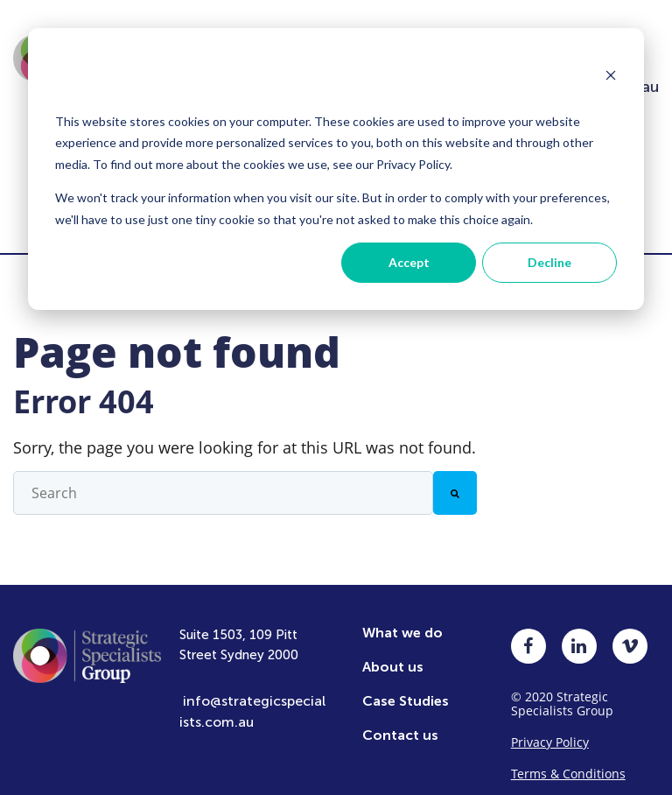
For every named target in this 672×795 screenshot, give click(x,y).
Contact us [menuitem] (400, 723)
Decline (549, 262)
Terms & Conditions (568, 761)
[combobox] (223, 481)
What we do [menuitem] (402, 620)
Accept (409, 262)
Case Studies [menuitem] (406, 689)
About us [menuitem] (393, 654)
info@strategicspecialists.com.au (252, 699)
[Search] (455, 481)
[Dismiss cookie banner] (611, 77)
